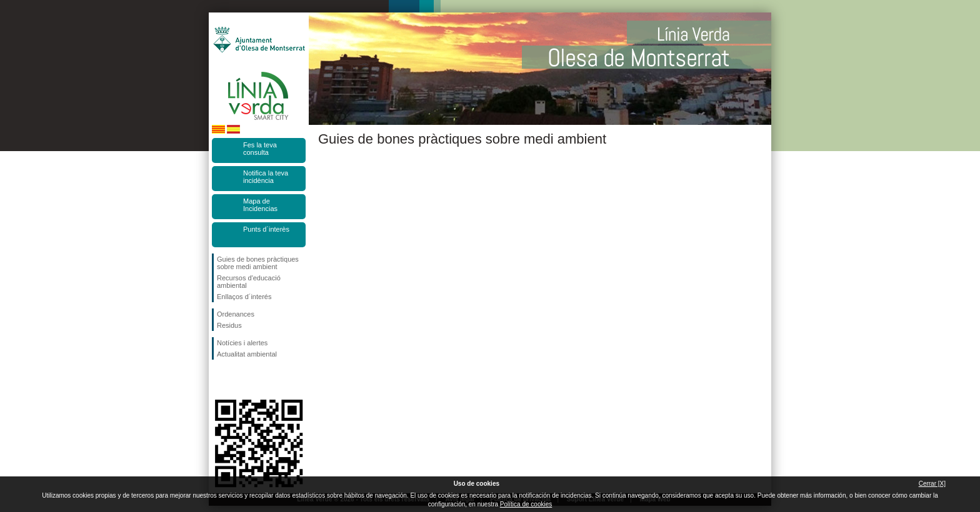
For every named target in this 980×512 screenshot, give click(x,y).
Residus (229, 325)
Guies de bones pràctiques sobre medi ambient (258, 263)
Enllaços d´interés (244, 297)
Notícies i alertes (242, 343)
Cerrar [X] (932, 484)
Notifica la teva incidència (266, 177)
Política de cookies (526, 504)
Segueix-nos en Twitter (240, 380)
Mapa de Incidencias (260, 205)
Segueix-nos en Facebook (219, 380)
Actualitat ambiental (247, 354)
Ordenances (236, 314)
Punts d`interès (266, 229)
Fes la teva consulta (260, 149)
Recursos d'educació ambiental (249, 282)
